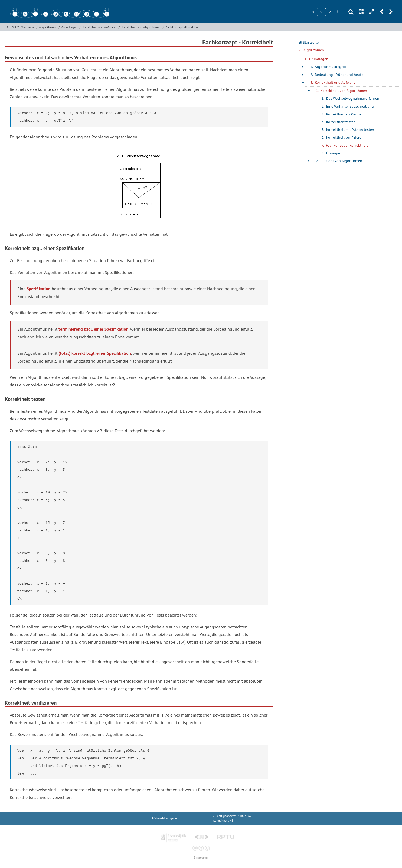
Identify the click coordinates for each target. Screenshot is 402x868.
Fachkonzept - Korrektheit (183, 27)
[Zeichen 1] (313, 12)
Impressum (201, 858)
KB (232, 821)
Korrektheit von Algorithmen (141, 27)
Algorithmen (48, 27)
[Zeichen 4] (338, 12)
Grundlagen (69, 27)
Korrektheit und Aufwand (99, 27)
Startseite (28, 27)
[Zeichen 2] (321, 12)
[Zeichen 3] (330, 12)
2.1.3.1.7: (13, 27)
